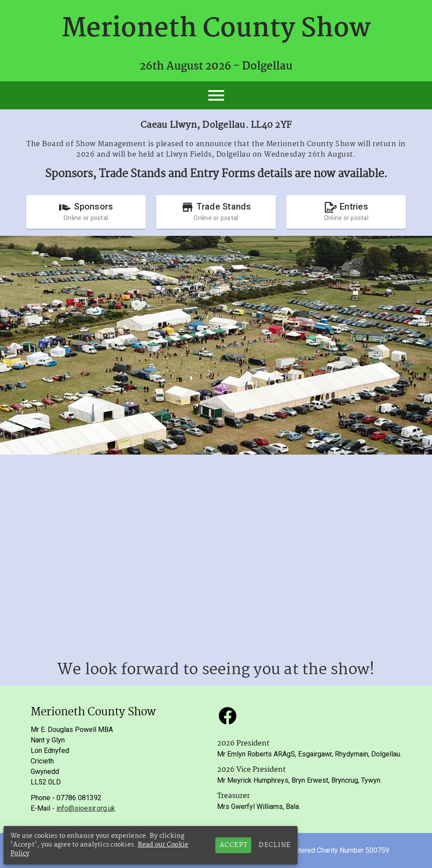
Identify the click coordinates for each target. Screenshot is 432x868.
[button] (228, 716)
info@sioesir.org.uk (86, 808)
